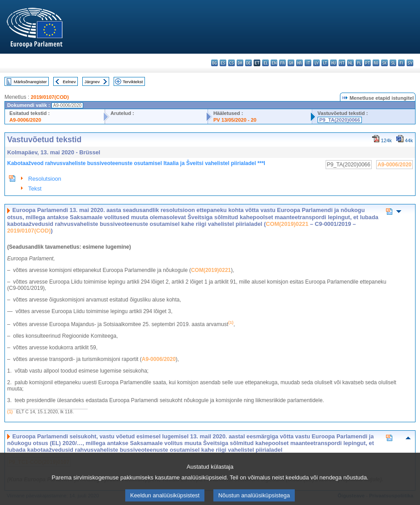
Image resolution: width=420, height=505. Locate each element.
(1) (10, 412)
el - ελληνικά (265, 63)
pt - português (367, 63)
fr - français (282, 63)
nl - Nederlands (350, 63)
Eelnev (69, 82)
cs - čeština (231, 63)
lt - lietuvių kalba (325, 63)
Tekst (35, 189)
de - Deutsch (248, 63)
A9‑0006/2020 (159, 359)
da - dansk (240, 63)
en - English (274, 63)
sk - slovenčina (384, 63)
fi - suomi (401, 63)
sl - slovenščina (393, 63)
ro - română (376, 63)
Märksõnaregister (30, 82)
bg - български (214, 63)
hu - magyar (333, 63)
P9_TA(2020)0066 (340, 120)
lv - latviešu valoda (316, 63)
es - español (223, 63)
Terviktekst (133, 82)
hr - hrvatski (299, 63)
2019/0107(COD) (50, 97)
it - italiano (308, 63)
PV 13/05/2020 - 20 (235, 120)
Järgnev (92, 82)
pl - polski (359, 63)
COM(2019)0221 (287, 224)
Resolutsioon (45, 179)
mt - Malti (342, 63)
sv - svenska (410, 63)
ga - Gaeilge (291, 63)
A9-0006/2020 (25, 120)
